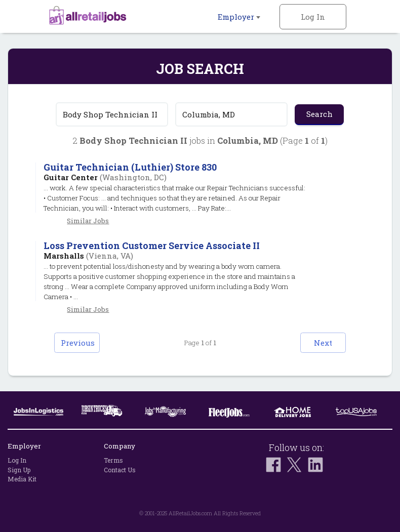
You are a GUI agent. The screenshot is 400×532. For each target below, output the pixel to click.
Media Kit (22, 479)
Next (323, 343)
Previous (78, 343)
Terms (113, 460)
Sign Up (19, 470)
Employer (239, 17)
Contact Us (120, 470)
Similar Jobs (88, 221)
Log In (313, 17)
